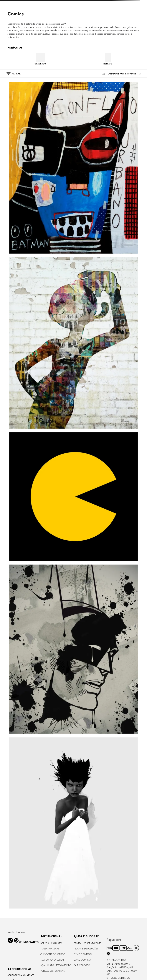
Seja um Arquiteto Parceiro (56, 965)
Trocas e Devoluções (86, 949)
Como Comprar (82, 960)
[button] (12, 74)
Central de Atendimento (87, 943)
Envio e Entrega (83, 954)
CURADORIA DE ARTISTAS (53, 954)
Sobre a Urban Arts (51, 943)
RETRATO (108, 64)
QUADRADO (40, 64)
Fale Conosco (82, 965)
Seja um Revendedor (52, 960)
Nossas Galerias (50, 949)
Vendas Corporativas (52, 971)
